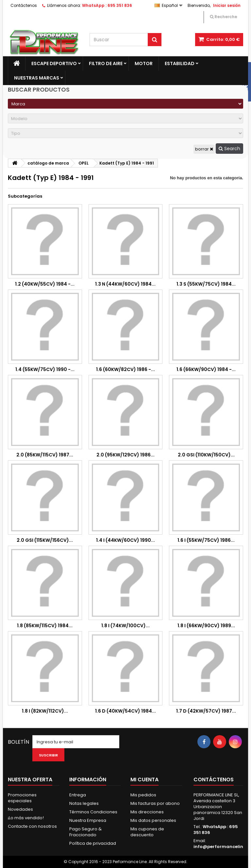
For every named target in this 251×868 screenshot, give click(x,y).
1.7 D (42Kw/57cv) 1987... (206, 711)
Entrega (78, 795)
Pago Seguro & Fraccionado (85, 832)
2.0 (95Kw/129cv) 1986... (125, 455)
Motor (144, 63)
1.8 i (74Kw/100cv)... (125, 626)
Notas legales (84, 803)
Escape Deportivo (54, 63)
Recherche (223, 17)
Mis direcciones (147, 812)
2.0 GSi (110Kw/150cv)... (206, 455)
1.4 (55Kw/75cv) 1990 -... (45, 369)
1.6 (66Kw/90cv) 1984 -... (206, 369)
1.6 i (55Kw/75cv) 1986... (206, 540)
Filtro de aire (106, 63)
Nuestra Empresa (88, 820)
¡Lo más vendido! (26, 818)
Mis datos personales (153, 820)
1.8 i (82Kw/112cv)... (45, 711)
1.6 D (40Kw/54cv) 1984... (125, 711)
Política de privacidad (93, 843)
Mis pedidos (143, 795)
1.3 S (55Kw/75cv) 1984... (206, 284)
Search (229, 149)
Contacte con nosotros (32, 826)
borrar (204, 149)
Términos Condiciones (93, 812)
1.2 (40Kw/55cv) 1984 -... (45, 284)
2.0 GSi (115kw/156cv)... (45, 540)
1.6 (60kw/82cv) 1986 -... (125, 369)
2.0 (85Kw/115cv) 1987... (45, 455)
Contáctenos (24, 5)
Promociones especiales (22, 798)
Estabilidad (180, 63)
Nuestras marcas (37, 78)
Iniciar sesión (227, 5)
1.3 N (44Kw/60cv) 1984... (125, 284)
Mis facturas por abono (155, 803)
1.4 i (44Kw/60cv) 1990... (125, 540)
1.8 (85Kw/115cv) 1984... (45, 626)
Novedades (20, 809)
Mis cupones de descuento (147, 832)
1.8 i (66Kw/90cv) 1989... (206, 626)
